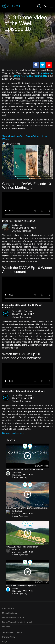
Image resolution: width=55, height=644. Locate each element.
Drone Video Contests (22, 311)
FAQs (5, 642)
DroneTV (6, 627)
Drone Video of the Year (13, 618)
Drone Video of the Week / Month (17, 622)
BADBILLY (16, 550)
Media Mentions (9, 613)
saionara (15, 588)
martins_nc (17, 225)
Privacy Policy (9, 637)
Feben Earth (16, 472)
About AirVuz (8, 609)
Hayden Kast (17, 511)
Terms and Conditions (12, 632)
